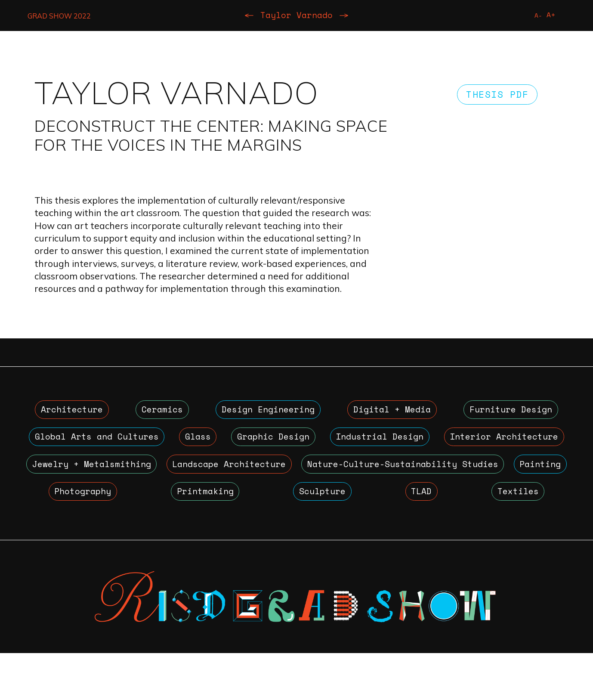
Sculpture (534, 505)
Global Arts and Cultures (115, 444)
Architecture (71, 413)
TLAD (154, 536)
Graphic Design (357, 444)
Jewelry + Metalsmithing (294, 475)
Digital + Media (391, 413)
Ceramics (160, 413)
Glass (250, 444)
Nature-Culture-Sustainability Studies (137, 505)
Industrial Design (497, 444)
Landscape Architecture (480, 475)
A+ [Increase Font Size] (550, 16)
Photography (366, 505)
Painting (288, 505)
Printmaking (453, 505)
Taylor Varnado (296, 16)
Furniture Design (510, 413)
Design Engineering (266, 413)
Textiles (429, 536)
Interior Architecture (110, 475)
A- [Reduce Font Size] (536, 17)
